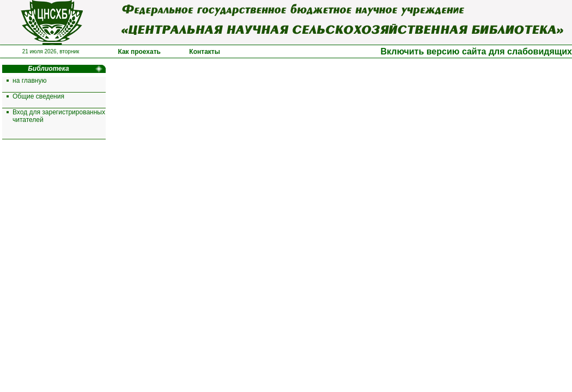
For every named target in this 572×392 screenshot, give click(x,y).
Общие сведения (38, 96)
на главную (29, 81)
